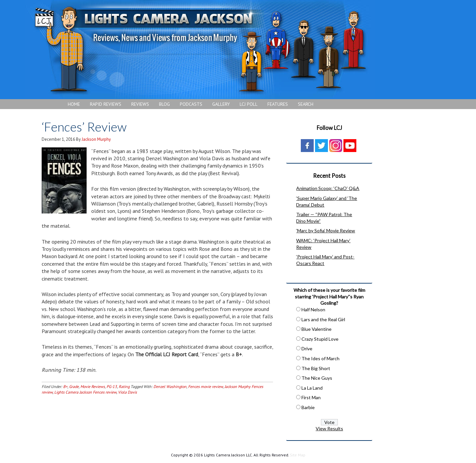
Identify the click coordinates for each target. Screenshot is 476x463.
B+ (65, 386)
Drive (307, 348)
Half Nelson (313, 309)
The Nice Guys (317, 378)
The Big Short (316, 368)
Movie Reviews (93, 386)
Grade (74, 386)
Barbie (308, 407)
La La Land (312, 388)
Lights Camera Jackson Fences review (85, 392)
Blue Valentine (317, 329)
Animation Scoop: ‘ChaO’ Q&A (328, 188)
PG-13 (112, 386)
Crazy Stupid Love (320, 339)
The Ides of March (320, 358)
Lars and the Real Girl (323, 319)
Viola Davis (127, 392)
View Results (329, 428)
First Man (311, 397)
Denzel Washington (170, 386)
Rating (124, 386)
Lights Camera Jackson (200, 50)
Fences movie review (205, 386)
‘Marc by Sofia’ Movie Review (326, 231)
